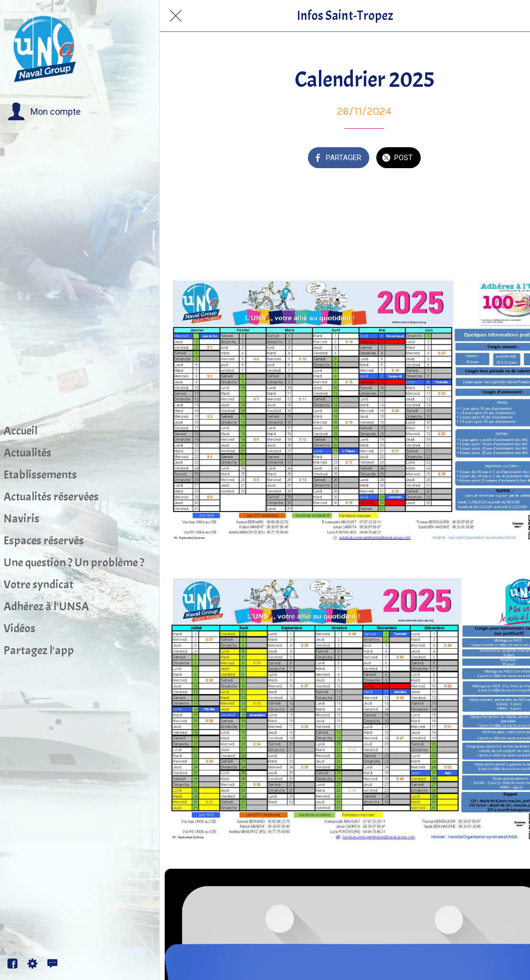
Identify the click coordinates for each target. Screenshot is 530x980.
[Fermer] (176, 16)
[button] (44, 112)
